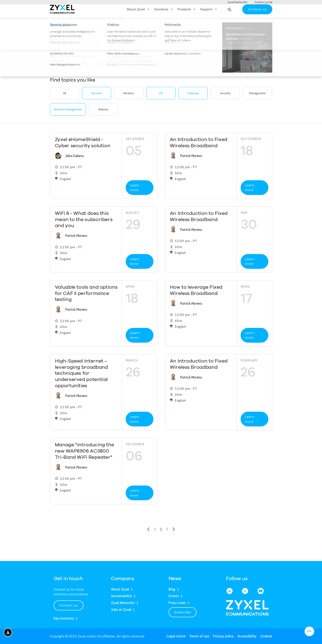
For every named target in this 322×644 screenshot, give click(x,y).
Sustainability (121, 596)
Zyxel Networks (123, 603)
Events (174, 596)
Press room (177, 603)
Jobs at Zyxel (121, 610)
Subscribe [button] (183, 612)
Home (54, 36)
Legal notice (176, 636)
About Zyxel (120, 589)
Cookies (266, 636)
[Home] (62, 21)
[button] (229, 21)
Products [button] (187, 21)
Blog (172, 589)
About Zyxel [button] (138, 21)
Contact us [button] (69, 605)
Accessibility (247, 636)
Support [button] (209, 21)
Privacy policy (223, 636)
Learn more (135, 200)
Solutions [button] (164, 21)
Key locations (64, 618)
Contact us (257, 21)
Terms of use (199, 636)
